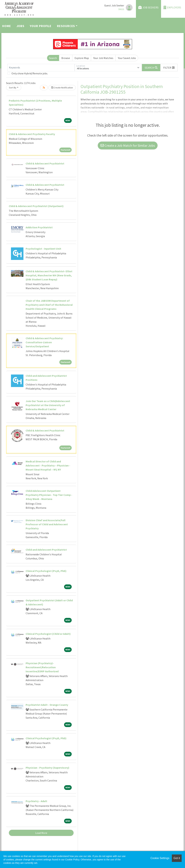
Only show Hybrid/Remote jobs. (30, 73)
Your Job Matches (103, 58)
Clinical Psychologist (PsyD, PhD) (46, 571)
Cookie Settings (160, 858)
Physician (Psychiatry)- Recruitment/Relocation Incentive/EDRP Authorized (42, 667)
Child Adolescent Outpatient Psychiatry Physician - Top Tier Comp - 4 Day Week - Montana (49, 495)
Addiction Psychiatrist (39, 227)
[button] (169, 68)
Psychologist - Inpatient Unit (43, 249)
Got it (177, 858)
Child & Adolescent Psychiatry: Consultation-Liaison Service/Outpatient (44, 342)
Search (53, 58)
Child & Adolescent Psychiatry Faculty (32, 134)
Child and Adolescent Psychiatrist (46, 550)
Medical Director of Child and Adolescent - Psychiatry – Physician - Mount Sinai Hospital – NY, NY (48, 465)
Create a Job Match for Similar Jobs (128, 145)
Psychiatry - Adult (36, 801)
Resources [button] (66, 26)
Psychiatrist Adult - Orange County (47, 705)
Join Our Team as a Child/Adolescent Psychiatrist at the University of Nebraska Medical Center (48, 405)
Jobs (20, 26)
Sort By (13, 88)
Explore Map (82, 58)
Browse (66, 58)
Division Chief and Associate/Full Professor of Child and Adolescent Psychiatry (47, 524)
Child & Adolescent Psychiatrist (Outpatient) (36, 206)
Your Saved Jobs (127, 58)
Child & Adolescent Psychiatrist (45, 163)
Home (7, 26)
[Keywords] (41, 68)
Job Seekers (148, 8)
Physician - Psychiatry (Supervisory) (47, 768)
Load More (41, 833)
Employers (172, 8)
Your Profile (41, 26)
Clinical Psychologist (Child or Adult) (48, 634)
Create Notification (62, 88)
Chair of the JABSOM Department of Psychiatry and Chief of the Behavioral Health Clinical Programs (49, 305)
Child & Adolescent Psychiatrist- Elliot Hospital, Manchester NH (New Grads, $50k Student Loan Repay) (49, 275)
